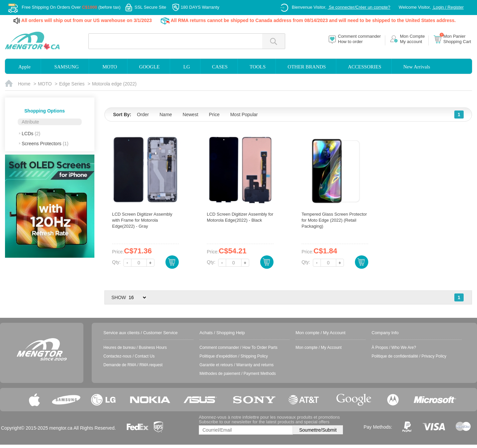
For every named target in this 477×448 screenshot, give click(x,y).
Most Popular (244, 115)
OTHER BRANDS (307, 67)
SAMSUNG (67, 67)
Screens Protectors (45, 144)
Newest (191, 115)
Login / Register (448, 7)
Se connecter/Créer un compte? (359, 7)
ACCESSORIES (365, 67)
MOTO (110, 67)
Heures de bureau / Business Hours (135, 348)
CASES (220, 67)
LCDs (31, 134)
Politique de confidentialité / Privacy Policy (409, 356)
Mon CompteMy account (412, 39)
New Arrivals (417, 67)
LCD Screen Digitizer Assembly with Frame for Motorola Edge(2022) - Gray (142, 220)
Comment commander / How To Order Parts (238, 348)
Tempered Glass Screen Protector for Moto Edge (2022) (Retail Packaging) (334, 220)
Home (24, 84)
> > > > (137, 297)
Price (214, 115)
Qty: (116, 262)
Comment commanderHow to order (359, 39)
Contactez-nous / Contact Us (129, 356)
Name (166, 115)
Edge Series (72, 84)
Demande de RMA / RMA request (133, 365)
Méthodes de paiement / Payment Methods (238, 374)
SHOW (119, 297)
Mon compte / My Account (319, 348)
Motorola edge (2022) (114, 84)
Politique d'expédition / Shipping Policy (234, 356)
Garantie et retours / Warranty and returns (236, 365)
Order (143, 115)
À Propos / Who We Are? (394, 348)
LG (187, 67)
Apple (25, 67)
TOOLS (258, 67)
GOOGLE (149, 67)
